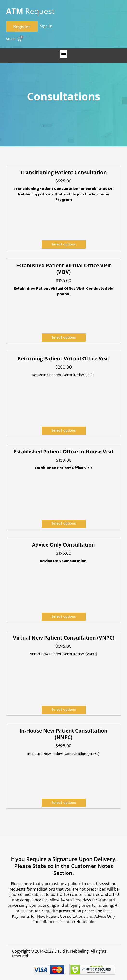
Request (30, 11)
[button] (63, 54)
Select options (64, 244)
